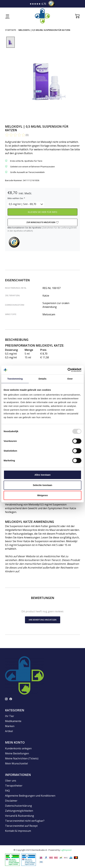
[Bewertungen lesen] (15, 135)
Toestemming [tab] (15, 379)
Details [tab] (42, 379)
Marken (10, 726)
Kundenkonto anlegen (18, 749)
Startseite (11, 30)
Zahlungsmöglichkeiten (19, 811)
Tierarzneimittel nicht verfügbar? (25, 821)
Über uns (11, 781)
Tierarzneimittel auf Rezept (21, 826)
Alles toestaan (42, 475)
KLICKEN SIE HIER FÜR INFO (42, 212)
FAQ (7, 791)
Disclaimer (11, 801)
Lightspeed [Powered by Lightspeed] (66, 850)
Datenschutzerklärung (18, 806)
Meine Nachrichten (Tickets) (22, 759)
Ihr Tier (10, 716)
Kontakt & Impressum (18, 831)
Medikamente (13, 721)
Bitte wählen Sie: (16, 198)
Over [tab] (70, 379)
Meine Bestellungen (17, 754)
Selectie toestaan (43, 485)
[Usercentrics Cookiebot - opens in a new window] (68, 370)
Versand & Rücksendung (20, 816)
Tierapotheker (14, 786)
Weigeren (42, 495)
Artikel (9, 731)
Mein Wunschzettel (16, 764)
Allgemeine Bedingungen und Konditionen (30, 796)
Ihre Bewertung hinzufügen (43, 620)
